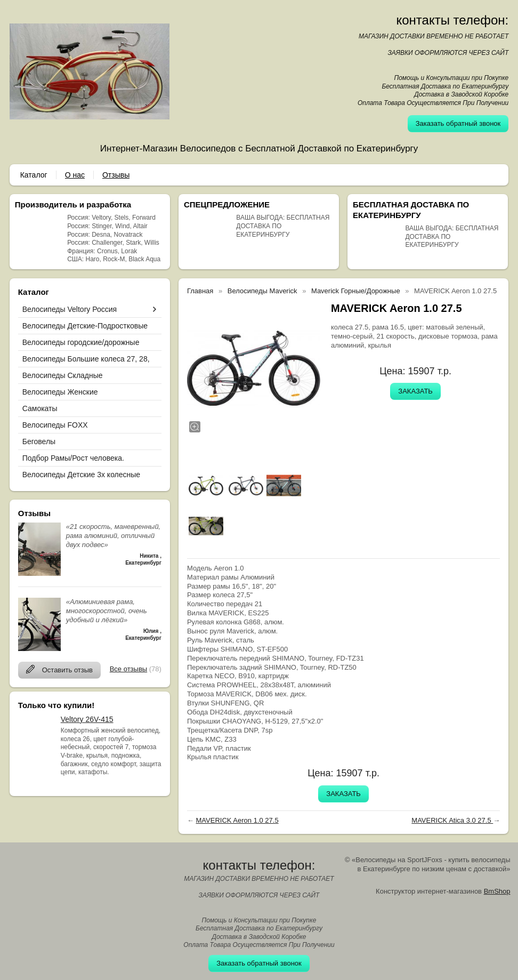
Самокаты (40, 408)
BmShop (497, 891)
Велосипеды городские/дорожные (81, 342)
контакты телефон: (453, 20)
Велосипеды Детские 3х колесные (81, 475)
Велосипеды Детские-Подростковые (85, 326)
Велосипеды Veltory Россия (70, 309)
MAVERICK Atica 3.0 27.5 (452, 820)
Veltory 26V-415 (87, 719)
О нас (75, 175)
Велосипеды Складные (63, 375)
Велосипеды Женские (60, 392)
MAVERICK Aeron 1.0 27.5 (237, 820)
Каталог (34, 175)
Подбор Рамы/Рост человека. (73, 458)
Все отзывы (128, 669)
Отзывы (116, 175)
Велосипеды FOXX (55, 425)
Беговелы (39, 441)
